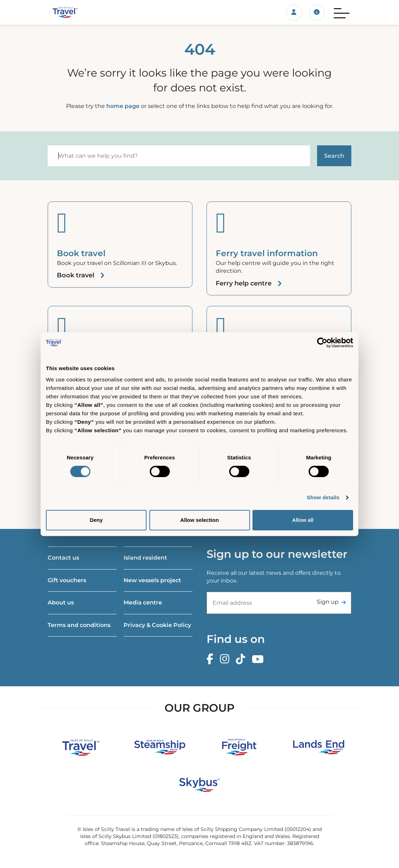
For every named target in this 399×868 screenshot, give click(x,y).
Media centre (143, 602)
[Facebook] (212, 659)
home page (123, 106)
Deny (96, 520)
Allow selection (199, 520)
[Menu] (342, 12)
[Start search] (334, 156)
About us (61, 602)
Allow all (303, 520)
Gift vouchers (67, 580)
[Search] (179, 156)
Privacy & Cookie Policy (157, 625)
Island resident (145, 558)
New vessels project (152, 580)
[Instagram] (226, 659)
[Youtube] (260, 659)
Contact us (63, 558)
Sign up (328, 602)
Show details (323, 497)
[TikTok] (242, 659)
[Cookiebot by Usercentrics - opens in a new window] (322, 343)
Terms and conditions (79, 625)
